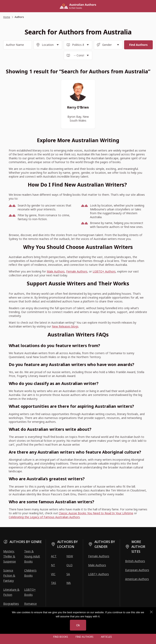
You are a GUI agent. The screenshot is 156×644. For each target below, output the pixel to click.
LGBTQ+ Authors (104, 271)
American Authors (137, 579)
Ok (78, 625)
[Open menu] (45, 637)
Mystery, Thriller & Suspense (10, 556)
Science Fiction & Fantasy (9, 575)
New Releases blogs (65, 326)
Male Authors (56, 271)
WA (69, 583)
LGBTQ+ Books (30, 592)
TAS (54, 583)
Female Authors (77, 271)
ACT (54, 556)
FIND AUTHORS (84, 637)
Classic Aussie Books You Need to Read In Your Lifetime (96, 513)
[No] (151, 612)
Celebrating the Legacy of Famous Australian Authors (44, 517)
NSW (70, 556)
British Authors (135, 561)
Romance (30, 604)
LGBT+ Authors (99, 574)
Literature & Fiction (11, 592)
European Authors (137, 570)
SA (68, 574)
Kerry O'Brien (78, 107)
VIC (53, 574)
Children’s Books (30, 573)
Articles (106, 637)
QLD (69, 565)
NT (53, 565)
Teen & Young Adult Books (32, 556)
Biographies (11, 604)
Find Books (61, 637)
